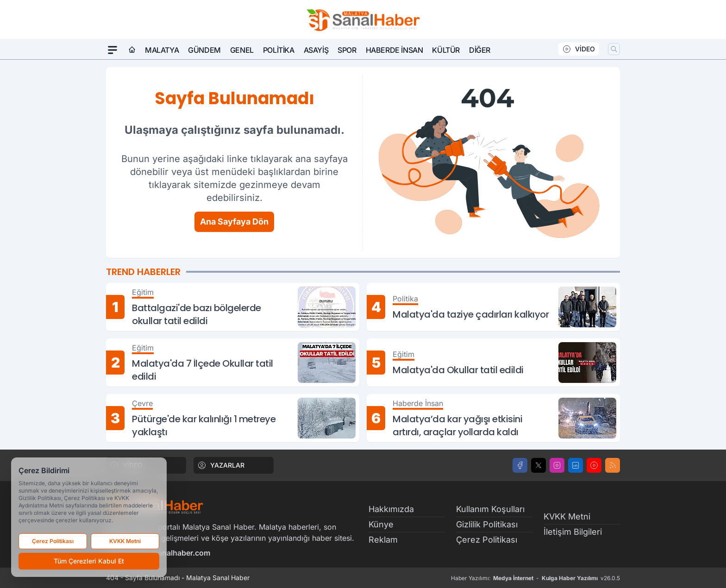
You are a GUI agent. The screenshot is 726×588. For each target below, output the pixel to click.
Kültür (446, 50)
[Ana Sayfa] (132, 50)
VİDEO (579, 49)
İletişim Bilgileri (573, 532)
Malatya (162, 50)
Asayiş (316, 50)
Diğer (480, 50)
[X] (538, 465)
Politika (279, 50)
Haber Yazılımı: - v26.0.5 (535, 578)
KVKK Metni (567, 516)
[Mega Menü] (113, 50)
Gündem (204, 50)
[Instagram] (557, 465)
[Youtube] (594, 465)
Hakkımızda (391, 509)
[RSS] (613, 465)
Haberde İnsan (394, 50)
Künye (381, 524)
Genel (242, 50)
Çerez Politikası (487, 540)
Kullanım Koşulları (490, 509)
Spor (347, 50)
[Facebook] (520, 465)
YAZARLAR (221, 465)
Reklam (383, 540)
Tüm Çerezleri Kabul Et (89, 561)
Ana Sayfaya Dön (234, 222)
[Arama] (614, 49)
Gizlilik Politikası (487, 524)
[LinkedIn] (576, 465)
